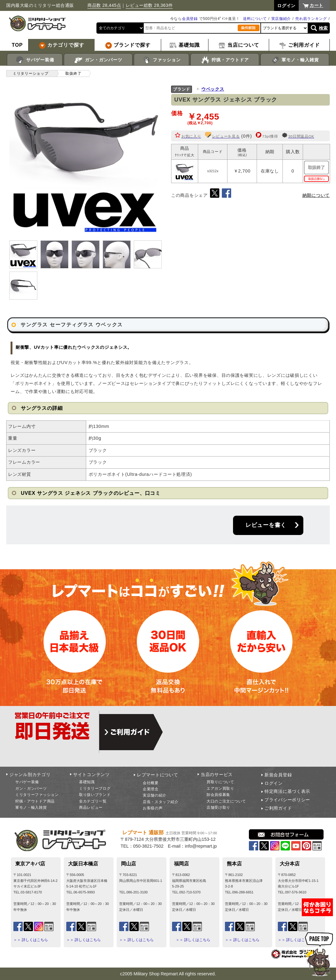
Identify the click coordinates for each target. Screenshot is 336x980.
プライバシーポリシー (287, 800)
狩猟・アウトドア (225, 60)
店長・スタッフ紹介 (161, 802)
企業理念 (151, 789)
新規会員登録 (278, 775)
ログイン (274, 783)
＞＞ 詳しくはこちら (31, 940)
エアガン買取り (220, 788)
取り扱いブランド (95, 795)
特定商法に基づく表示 (287, 791)
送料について (255, 19)
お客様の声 (153, 808)
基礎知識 (87, 782)
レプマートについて (157, 775)
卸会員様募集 (218, 795)
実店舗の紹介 (155, 795)
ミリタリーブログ (95, 788)
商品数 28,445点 (104, 5)
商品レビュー (91, 807)
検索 (323, 28)
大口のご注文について (226, 801)
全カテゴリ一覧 (93, 801)
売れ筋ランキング (311, 19)
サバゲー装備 (35, 60)
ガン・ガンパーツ (98, 60)
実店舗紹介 (281, 19)
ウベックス (213, 89)
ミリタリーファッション (37, 795)
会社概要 (151, 783)
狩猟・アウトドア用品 (35, 801)
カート (316, 5)
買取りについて (220, 782)
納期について (316, 195)
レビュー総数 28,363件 (149, 5)
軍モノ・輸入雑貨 (295, 60)
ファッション (162, 60)
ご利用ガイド (278, 808)
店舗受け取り (218, 807)
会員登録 (190, 19)
